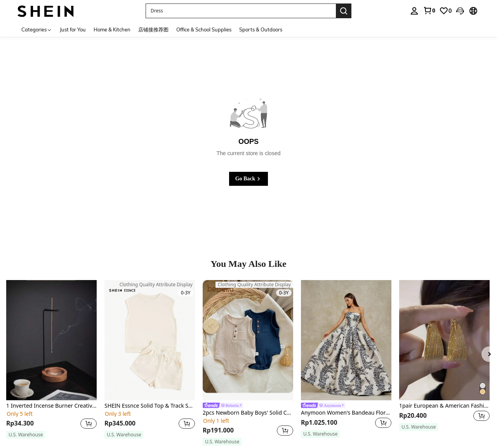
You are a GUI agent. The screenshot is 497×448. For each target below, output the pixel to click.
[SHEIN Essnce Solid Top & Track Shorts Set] (150, 340)
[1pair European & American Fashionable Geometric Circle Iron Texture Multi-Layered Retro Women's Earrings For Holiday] (444, 340)
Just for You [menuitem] (73, 29)
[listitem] (51, 359)
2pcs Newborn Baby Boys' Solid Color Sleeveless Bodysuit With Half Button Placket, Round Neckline (248, 413)
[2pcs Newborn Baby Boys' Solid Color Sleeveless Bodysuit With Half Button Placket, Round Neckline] (248, 340)
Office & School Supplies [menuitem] (204, 29)
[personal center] (414, 11)
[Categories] (37, 29)
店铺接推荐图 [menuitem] (153, 29)
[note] (26, 435)
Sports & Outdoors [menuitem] (261, 29)
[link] (429, 10)
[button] (460, 11)
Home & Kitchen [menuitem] (112, 29)
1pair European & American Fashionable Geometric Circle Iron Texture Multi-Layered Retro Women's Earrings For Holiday (444, 406)
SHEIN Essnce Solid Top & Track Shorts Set (150, 406)
